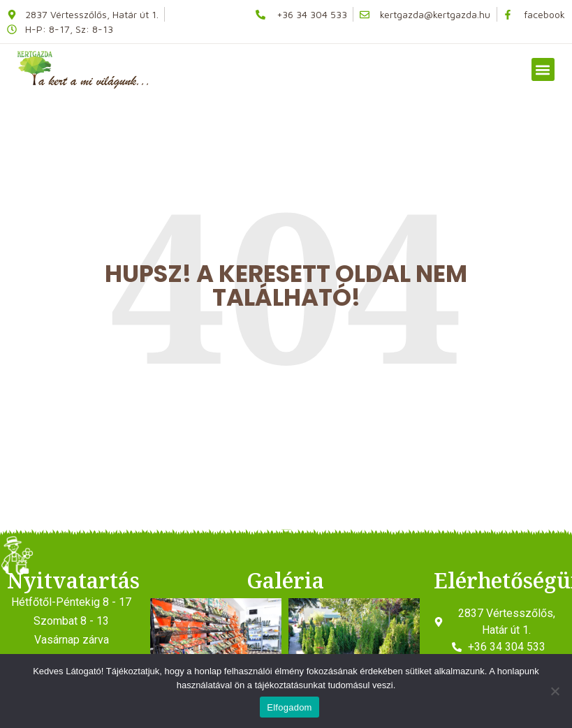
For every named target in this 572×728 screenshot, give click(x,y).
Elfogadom (289, 707)
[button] (543, 69)
